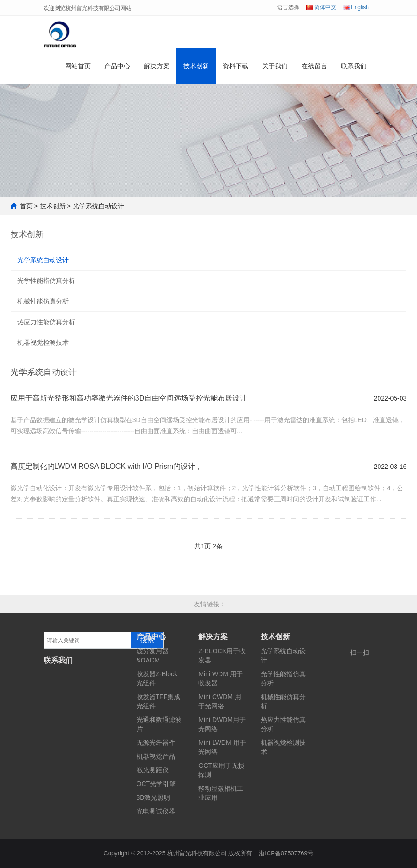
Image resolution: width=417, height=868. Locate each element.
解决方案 (157, 66)
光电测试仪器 (156, 811)
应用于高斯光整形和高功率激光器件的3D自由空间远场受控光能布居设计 (129, 398)
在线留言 (314, 66)
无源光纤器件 (156, 743)
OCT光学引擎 (156, 784)
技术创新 (196, 66)
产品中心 (117, 66)
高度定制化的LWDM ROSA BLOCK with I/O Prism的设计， (107, 466)
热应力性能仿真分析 (46, 322)
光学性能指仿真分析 (46, 281)
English (356, 7)
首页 (26, 206)
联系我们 (354, 66)
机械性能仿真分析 (43, 301)
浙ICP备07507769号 (286, 853)
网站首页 (78, 66)
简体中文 (321, 7)
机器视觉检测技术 (43, 342)
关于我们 (275, 66)
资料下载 (236, 66)
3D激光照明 (154, 797)
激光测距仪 (153, 770)
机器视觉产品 (156, 756)
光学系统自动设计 (99, 206)
